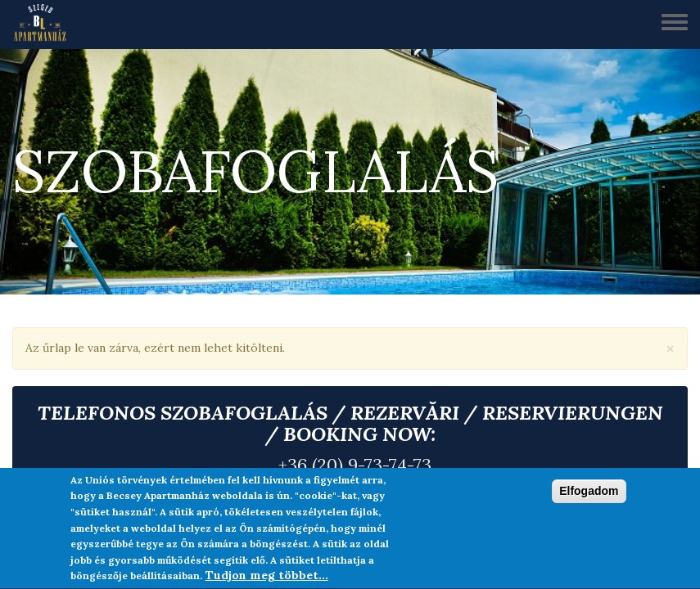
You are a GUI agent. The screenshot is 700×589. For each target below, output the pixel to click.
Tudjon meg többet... (267, 577)
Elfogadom (589, 492)
